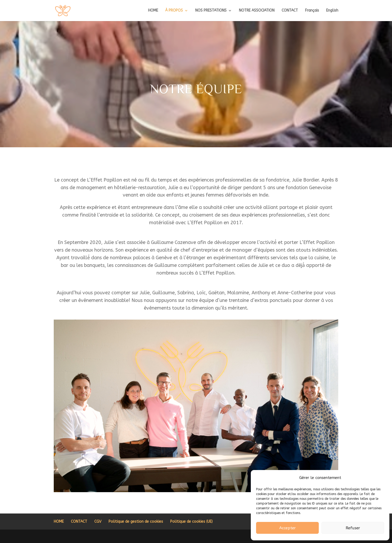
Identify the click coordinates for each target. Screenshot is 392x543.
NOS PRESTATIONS (211, 11)
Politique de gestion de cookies (136, 522)
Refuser (353, 528)
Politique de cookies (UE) (191, 522)
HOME (153, 11)
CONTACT (290, 11)
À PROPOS (174, 11)
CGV (98, 522)
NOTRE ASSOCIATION (257, 11)
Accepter (288, 528)
